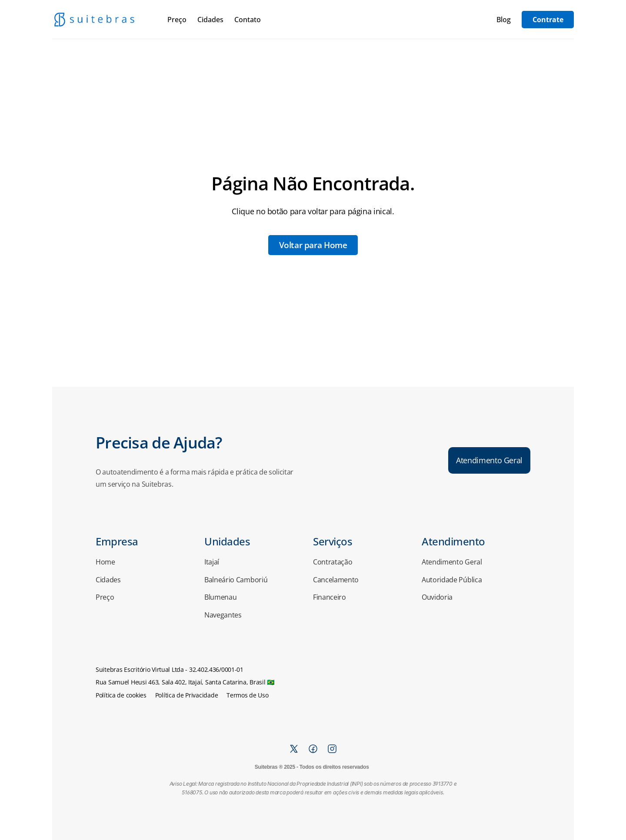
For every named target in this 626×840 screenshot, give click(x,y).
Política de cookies (121, 695)
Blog (504, 20)
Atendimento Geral (452, 562)
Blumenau (220, 597)
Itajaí (212, 562)
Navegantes (223, 615)
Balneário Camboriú (236, 580)
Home (105, 562)
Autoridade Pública (452, 580)
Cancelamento (336, 580)
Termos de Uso (247, 695)
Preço (177, 20)
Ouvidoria (437, 597)
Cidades (210, 20)
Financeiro (330, 597)
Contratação (333, 562)
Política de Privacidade (187, 695)
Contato (248, 20)
